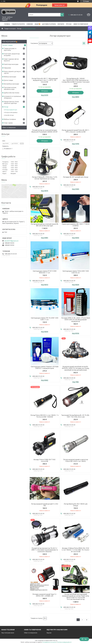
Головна (7, 24)
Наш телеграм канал (8, 633)
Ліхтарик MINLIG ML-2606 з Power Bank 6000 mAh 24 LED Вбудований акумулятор (76, 320)
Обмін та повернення (81, 24)
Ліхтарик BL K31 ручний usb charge (76, 177)
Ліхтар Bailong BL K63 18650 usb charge (76, 505)
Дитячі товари (8, 80)
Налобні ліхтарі (9, 115)
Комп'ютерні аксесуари (11, 64)
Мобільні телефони (10, 119)
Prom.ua (55, 641)
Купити (46, 91)
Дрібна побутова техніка (12, 93)
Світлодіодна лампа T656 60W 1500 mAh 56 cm (76, 272)
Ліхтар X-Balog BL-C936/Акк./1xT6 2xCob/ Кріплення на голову (45, 178)
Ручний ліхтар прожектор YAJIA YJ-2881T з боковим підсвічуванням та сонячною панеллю (45, 550)
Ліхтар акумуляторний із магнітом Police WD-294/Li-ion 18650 (76, 460)
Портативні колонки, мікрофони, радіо (10, 88)
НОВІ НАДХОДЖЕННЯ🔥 (10, 42)
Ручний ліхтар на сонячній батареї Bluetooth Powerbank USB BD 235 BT (45, 131)
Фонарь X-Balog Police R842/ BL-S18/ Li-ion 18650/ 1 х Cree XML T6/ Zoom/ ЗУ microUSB (76, 550)
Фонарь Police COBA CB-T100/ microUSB (45, 460)
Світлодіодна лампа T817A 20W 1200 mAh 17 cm (45, 319)
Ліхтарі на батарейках (11, 112)
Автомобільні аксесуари (11, 84)
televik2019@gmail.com (11, 241)
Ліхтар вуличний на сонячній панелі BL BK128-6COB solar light (45, 225)
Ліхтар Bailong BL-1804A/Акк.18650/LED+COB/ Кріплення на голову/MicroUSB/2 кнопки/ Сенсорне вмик (76, 81)
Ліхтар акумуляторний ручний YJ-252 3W (45, 505)
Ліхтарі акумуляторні (11, 110)
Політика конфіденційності (64, 642)
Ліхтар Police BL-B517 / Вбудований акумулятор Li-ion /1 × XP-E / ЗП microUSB (45, 80)
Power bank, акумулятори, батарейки (12, 55)
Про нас (69, 24)
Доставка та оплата (49, 24)
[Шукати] (62, 15)
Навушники (7, 68)
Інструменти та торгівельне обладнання (12, 97)
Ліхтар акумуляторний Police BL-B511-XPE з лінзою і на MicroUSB (76, 131)
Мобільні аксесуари (10, 77)
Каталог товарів (8, 45)
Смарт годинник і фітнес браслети (11, 60)
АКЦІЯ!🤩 (37, 24)
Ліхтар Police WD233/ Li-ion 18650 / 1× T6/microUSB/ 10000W (45, 416)
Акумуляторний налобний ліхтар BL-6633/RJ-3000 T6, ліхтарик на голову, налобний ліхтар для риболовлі (76, 368)
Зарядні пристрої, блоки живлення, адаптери (11, 102)
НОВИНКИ (30, 24)
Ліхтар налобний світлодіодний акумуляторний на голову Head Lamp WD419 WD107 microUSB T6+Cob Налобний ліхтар (76, 597)
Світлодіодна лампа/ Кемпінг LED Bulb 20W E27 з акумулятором (45, 367)
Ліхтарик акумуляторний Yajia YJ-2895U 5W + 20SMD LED (45, 595)
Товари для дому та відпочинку (10, 49)
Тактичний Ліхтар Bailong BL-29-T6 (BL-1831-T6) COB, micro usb (76, 416)
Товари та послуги (18, 24)
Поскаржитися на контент (49, 642)
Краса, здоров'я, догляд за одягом (12, 72)
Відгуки (49, 633)
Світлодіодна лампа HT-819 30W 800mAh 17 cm (45, 272)
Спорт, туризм (8, 123)
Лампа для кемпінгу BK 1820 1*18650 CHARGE (76, 225)
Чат (84, 639)
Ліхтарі (19, 29)
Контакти (61, 24)
